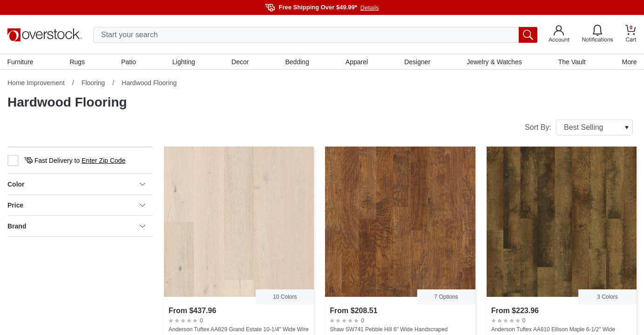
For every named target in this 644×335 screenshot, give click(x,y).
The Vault (572, 62)
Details (370, 8)
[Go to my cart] (631, 35)
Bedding (297, 62)
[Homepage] (45, 35)
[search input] (315, 35)
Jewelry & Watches (494, 62)
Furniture (20, 62)
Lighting (184, 62)
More (629, 62)
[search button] (528, 35)
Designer (417, 62)
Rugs (78, 62)
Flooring (93, 83)
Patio (129, 62)
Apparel (357, 62)
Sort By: (579, 128)
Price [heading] (76, 206)
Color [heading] (76, 185)
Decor (240, 62)
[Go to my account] (559, 35)
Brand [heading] (76, 227)
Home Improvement (36, 83)
